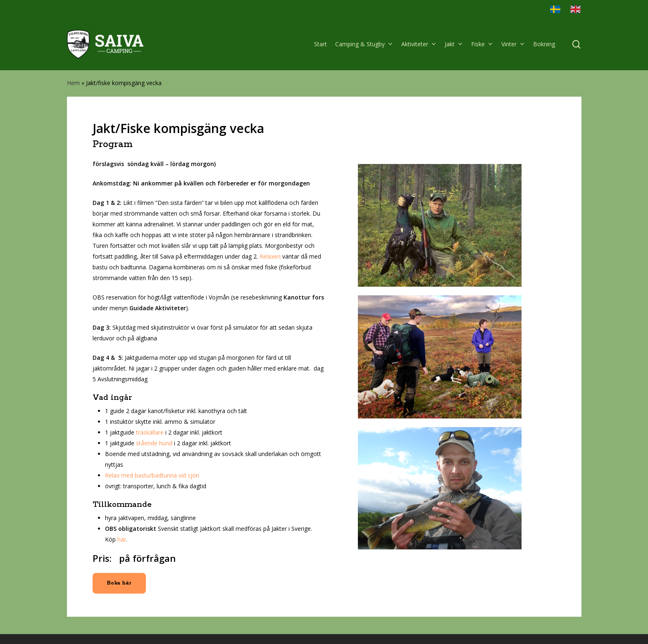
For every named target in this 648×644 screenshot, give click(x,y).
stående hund (154, 443)
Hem (73, 83)
